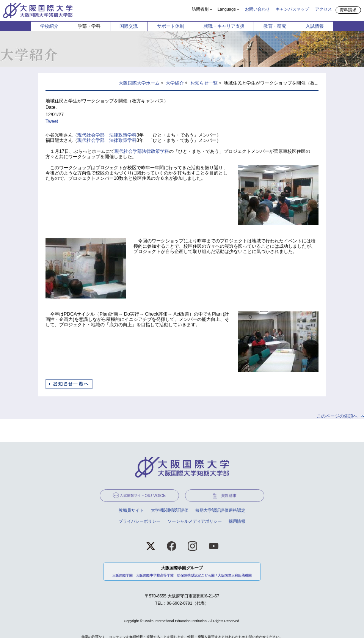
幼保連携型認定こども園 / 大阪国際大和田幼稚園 (214, 575)
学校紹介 (49, 26)
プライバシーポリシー (140, 521)
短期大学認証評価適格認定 (220, 510)
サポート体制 (171, 26)
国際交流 (129, 26)
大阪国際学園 (122, 575)
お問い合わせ (257, 9)
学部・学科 (89, 26)
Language (227, 9)
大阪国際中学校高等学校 (155, 575)
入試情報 (315, 26)
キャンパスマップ (292, 9)
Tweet (52, 121)
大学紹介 (175, 83)
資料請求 (348, 10)
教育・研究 (275, 26)
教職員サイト (131, 510)
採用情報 (237, 521)
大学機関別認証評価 (170, 510)
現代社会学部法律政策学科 (142, 151)
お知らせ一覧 (204, 83)
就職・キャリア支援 (224, 26)
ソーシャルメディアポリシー (195, 521)
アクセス (323, 9)
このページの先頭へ (337, 416)
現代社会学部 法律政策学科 (107, 135)
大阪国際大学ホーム (139, 83)
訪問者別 (200, 9)
